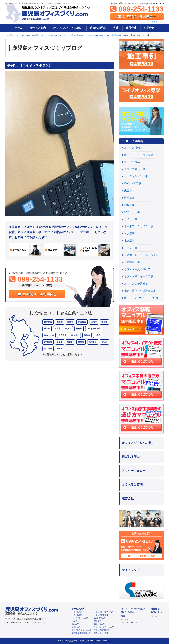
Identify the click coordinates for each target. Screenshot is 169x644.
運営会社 (131, 28)
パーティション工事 (136, 176)
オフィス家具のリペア (137, 269)
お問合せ (149, 28)
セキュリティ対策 (101, 633)
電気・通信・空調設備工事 (140, 291)
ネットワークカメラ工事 (139, 226)
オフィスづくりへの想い (68, 28)
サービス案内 (38, 28)
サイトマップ (157, 22)
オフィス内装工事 (135, 169)
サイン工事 (131, 219)
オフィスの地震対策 (136, 284)
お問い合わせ (157, 612)
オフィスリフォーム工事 (139, 276)
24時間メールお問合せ (137, 16)
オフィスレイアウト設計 (139, 155)
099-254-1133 (137, 9)
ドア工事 (129, 234)
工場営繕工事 (132, 262)
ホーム (19, 28)
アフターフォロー (134, 471)
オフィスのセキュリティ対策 (141, 298)
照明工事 (129, 198)
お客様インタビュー (129, 622)
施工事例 (125, 619)
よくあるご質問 (132, 485)
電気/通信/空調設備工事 (81, 633)
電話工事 (129, 241)
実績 (116, 28)
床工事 (128, 191)
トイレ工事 (131, 248)
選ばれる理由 (98, 28)
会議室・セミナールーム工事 (141, 255)
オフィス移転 (132, 148)
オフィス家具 (132, 162)
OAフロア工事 (133, 183)
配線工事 (129, 205)
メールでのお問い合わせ (142, 556)
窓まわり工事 (132, 212)
